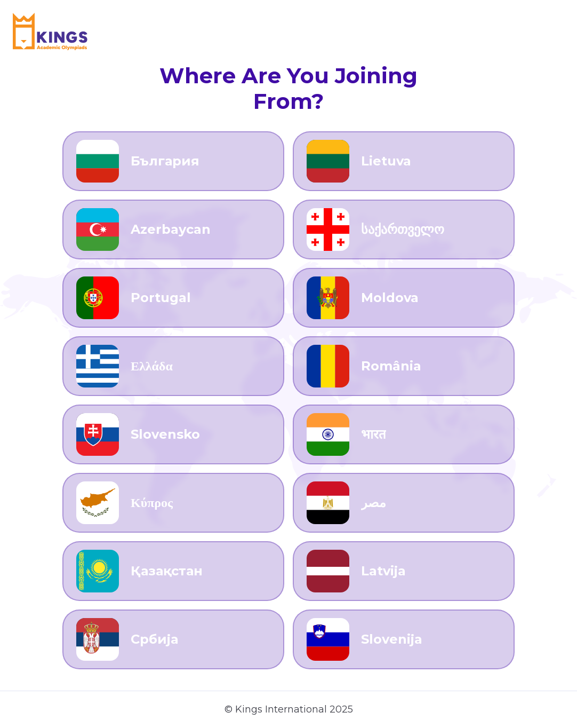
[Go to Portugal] (173, 298)
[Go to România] (404, 366)
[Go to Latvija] (404, 571)
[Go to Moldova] (404, 298)
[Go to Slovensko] (173, 434)
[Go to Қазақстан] (173, 571)
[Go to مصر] (404, 503)
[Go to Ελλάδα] (173, 366)
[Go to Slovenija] (404, 639)
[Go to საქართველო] (404, 230)
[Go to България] (173, 161)
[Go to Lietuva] (404, 161)
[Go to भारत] (404, 434)
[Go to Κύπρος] (173, 503)
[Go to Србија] (173, 639)
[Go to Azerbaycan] (173, 230)
